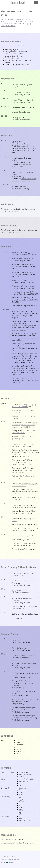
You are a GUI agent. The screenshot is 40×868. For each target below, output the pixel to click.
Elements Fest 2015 (19, 464)
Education (18, 19)
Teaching (14, 21)
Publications (26, 19)
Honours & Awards (17, 24)
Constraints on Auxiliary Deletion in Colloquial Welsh (24, 180)
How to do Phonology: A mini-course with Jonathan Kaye (24, 425)
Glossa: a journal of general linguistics (23, 438)
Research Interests (7, 19)
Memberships (11, 26)
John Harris (30, 146)
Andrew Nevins (32, 148)
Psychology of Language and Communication (25, 485)
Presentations (6, 21)
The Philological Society (9, 839)
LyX (20, 783)
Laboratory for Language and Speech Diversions (24, 406)
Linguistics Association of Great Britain (14, 843)
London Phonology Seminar (24, 432)
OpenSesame (24, 788)
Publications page (13, 211)
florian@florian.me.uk (12, 860)
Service (21, 21)
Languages (29, 24)
